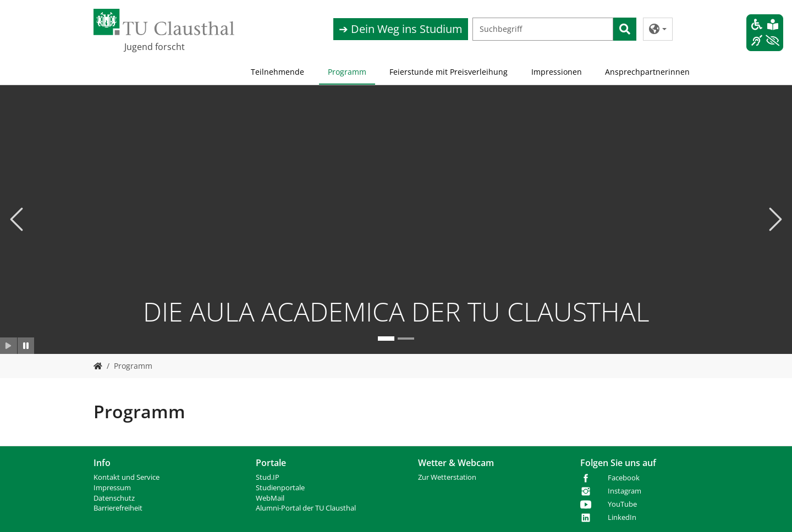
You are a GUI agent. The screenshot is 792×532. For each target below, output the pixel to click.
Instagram (625, 491)
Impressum (112, 488)
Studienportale (280, 488)
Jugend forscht (155, 47)
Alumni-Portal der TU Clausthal (306, 508)
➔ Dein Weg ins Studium (401, 29)
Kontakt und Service (127, 477)
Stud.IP (268, 477)
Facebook (624, 478)
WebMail (270, 498)
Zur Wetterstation (447, 477)
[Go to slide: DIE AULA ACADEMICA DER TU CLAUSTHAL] (386, 338)
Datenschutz (114, 498)
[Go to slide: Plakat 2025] (406, 338)
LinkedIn (622, 517)
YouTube (622, 504)
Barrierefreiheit (118, 508)
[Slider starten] (9, 345)
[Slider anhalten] (26, 345)
